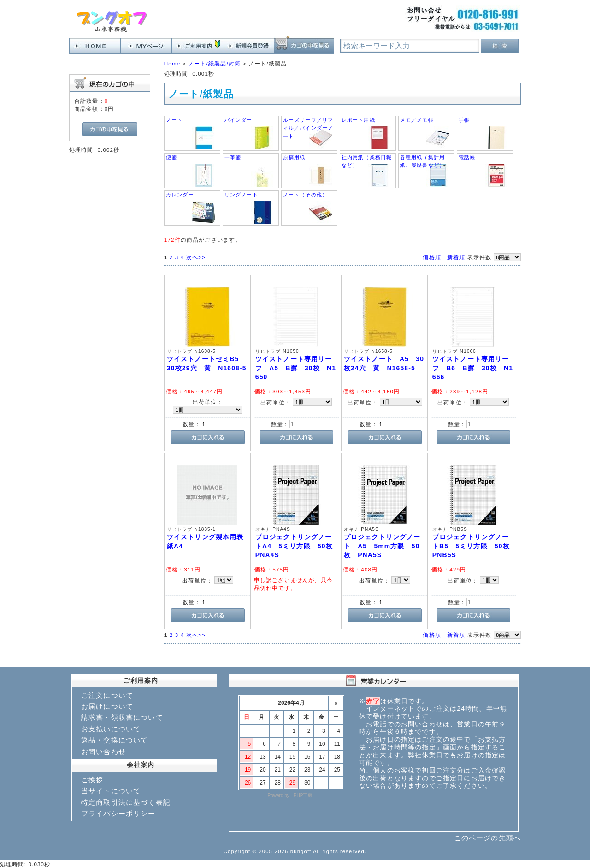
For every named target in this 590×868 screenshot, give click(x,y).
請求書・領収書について (122, 717)
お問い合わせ (103, 752)
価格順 (432, 257)
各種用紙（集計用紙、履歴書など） (422, 161)
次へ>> (196, 257)
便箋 (171, 157)
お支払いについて (111, 729)
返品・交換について (115, 740)
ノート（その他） (305, 195)
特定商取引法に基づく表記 (126, 802)
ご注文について (107, 695)
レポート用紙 (358, 120)
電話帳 (467, 157)
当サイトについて (111, 791)
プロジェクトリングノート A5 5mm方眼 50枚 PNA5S (382, 546)
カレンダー (180, 195)
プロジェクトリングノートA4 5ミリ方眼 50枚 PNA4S (298, 546)
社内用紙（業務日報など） (367, 161)
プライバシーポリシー (118, 813)
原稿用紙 (294, 157)
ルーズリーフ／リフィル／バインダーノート (308, 128)
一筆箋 (233, 157)
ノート (174, 120)
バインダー (239, 120)
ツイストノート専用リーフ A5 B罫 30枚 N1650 (296, 368)
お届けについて (107, 706)
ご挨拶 (92, 780)
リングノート (241, 195)
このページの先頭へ (487, 838)
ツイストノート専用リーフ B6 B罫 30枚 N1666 (473, 368)
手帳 (464, 120)
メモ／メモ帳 (417, 120)
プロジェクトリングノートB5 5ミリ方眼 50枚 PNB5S (475, 546)
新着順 (456, 257)
